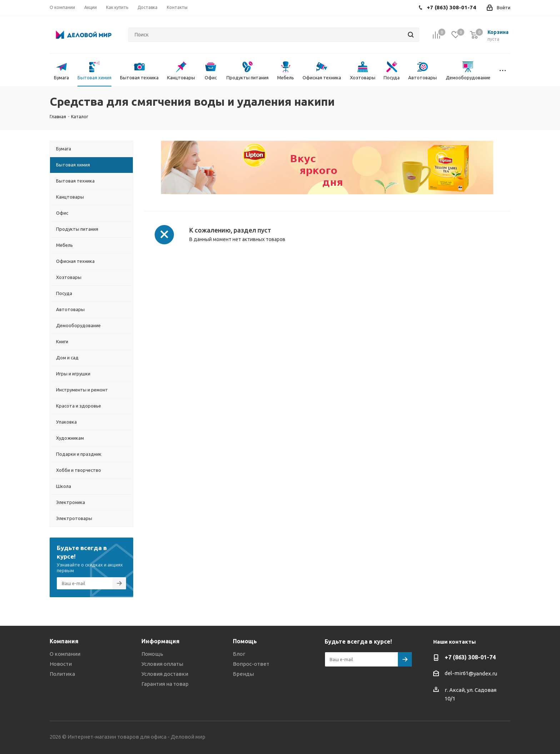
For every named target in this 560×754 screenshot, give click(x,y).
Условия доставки (165, 674)
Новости (61, 664)
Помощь (152, 654)
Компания (64, 641)
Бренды (243, 674)
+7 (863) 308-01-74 (470, 657)
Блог (239, 654)
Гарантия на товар (165, 684)
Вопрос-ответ (251, 664)
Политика (62, 674)
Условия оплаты (162, 664)
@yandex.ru (483, 673)
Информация (161, 641)
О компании (65, 654)
